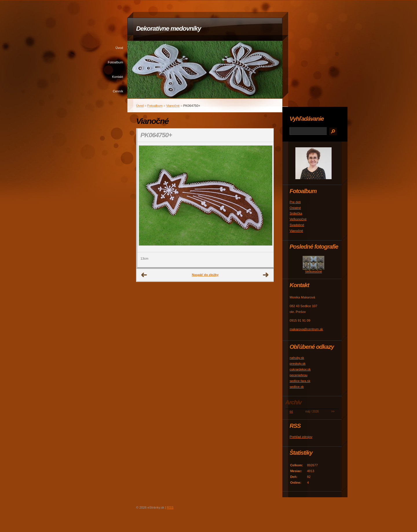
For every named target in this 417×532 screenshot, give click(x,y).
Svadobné (297, 225)
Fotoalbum (115, 62)
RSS (170, 507)
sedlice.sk (297, 387)
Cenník (118, 91)
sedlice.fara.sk (300, 381)
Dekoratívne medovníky (169, 29)
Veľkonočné (298, 219)
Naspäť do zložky (205, 275)
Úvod (119, 48)
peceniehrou (299, 375)
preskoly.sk (298, 364)
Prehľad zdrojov (301, 437)
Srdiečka (296, 213)
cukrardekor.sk (300, 369)
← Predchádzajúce (144, 275)
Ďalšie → (266, 275)
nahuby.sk (297, 358)
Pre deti (295, 202)
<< (291, 411)
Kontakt (118, 77)
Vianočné (173, 106)
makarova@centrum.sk (306, 329)
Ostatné (295, 208)
